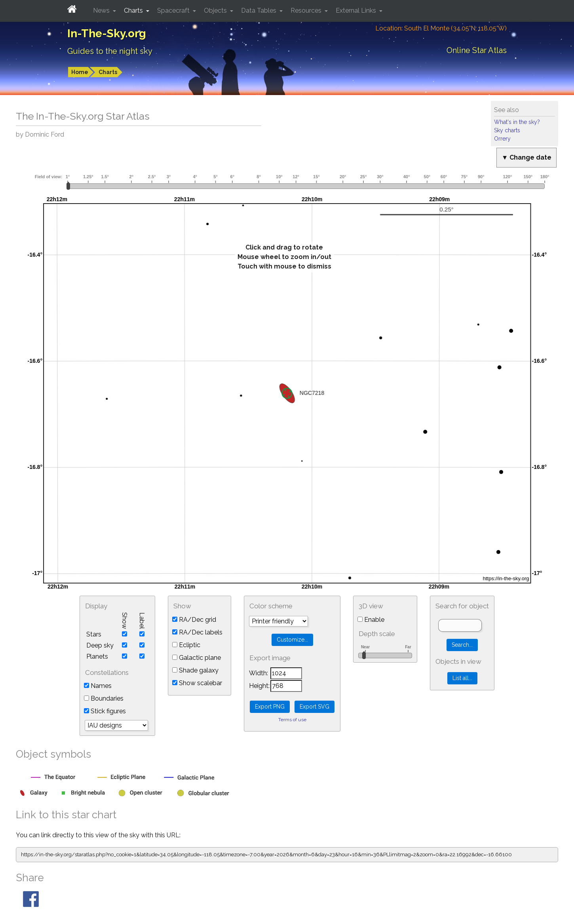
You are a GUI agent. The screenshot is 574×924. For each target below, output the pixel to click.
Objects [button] (216, 10)
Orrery (502, 139)
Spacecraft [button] (174, 10)
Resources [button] (307, 10)
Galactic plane (197, 658)
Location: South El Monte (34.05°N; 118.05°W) (441, 28)
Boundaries (104, 698)
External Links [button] (357, 10)
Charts (108, 72)
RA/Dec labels (197, 632)
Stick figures (105, 711)
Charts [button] (134, 10)
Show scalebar (197, 683)
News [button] (102, 10)
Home (80, 72)
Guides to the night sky (110, 51)
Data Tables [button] (259, 10)
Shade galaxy (195, 670)
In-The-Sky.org (107, 33)
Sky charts (507, 130)
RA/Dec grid (194, 620)
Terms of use (292, 720)
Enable (371, 620)
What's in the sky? (517, 122)
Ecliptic (186, 645)
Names (98, 686)
